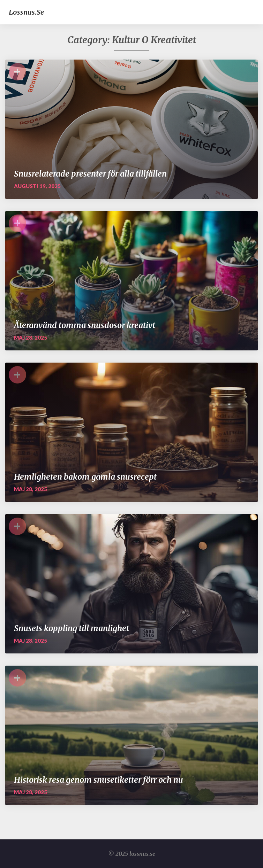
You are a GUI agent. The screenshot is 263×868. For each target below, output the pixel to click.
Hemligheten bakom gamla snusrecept (85, 477)
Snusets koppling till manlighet (72, 628)
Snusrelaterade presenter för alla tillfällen (90, 174)
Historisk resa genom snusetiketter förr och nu (99, 780)
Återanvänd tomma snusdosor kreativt (85, 325)
